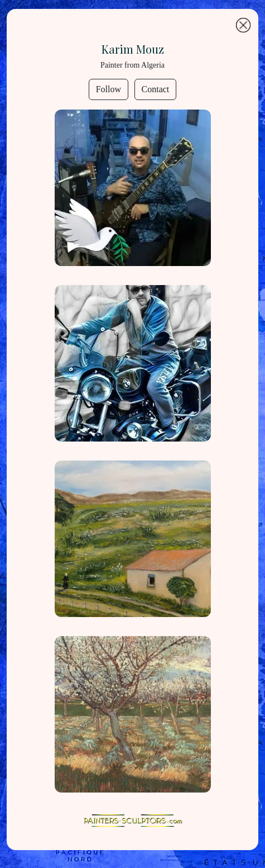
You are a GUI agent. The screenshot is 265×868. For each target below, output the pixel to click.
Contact (156, 89)
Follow (109, 89)
